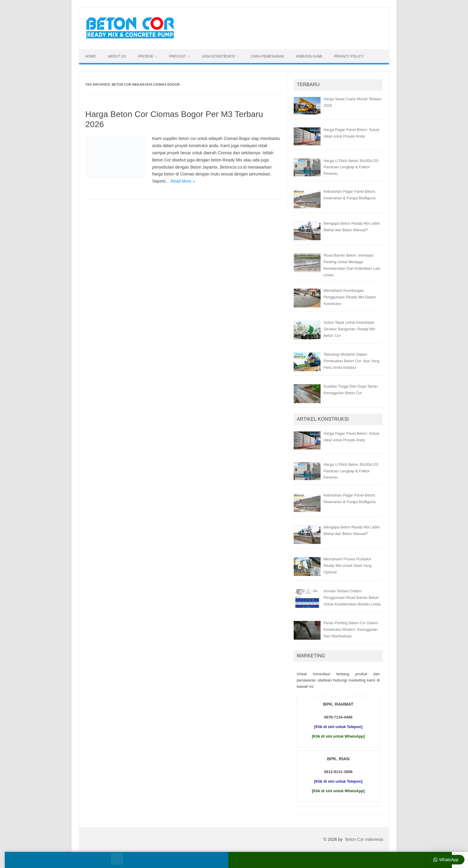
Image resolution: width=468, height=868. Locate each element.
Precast (177, 56)
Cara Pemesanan (267, 56)
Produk (146, 56)
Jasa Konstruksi (218, 56)
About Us (117, 56)
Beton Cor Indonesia (364, 839)
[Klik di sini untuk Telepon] (338, 727)
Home (90, 56)
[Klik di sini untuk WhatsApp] (338, 736)
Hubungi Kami (309, 56)
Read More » (183, 181)
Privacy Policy (349, 56)
